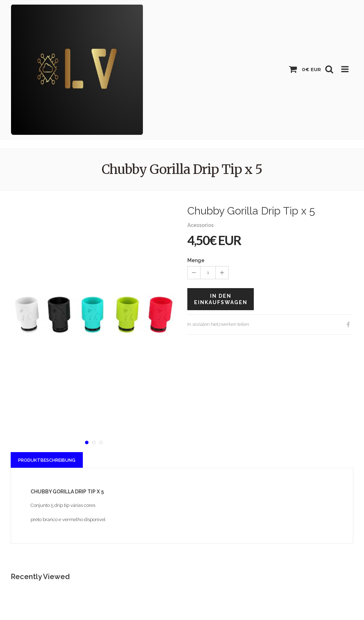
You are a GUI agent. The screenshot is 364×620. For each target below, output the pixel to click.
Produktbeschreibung (47, 460)
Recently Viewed (40, 577)
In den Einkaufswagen (221, 299)
